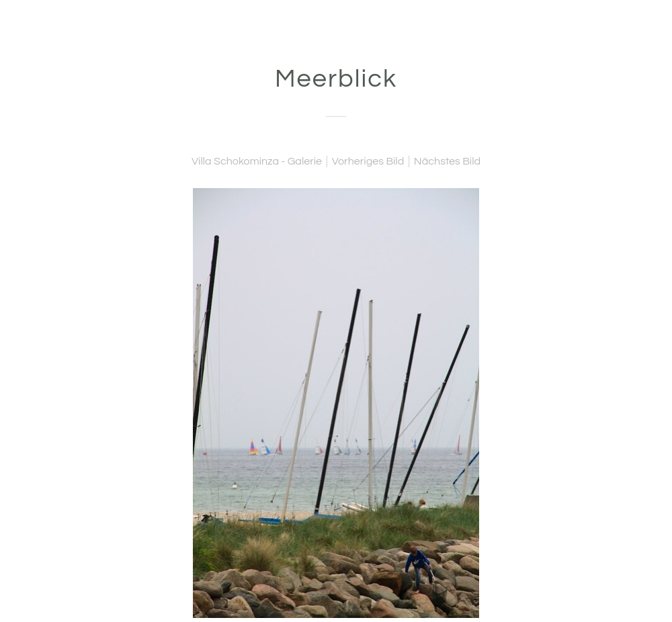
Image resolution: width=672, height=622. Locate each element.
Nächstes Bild (447, 161)
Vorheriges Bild (368, 161)
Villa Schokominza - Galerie (257, 161)
